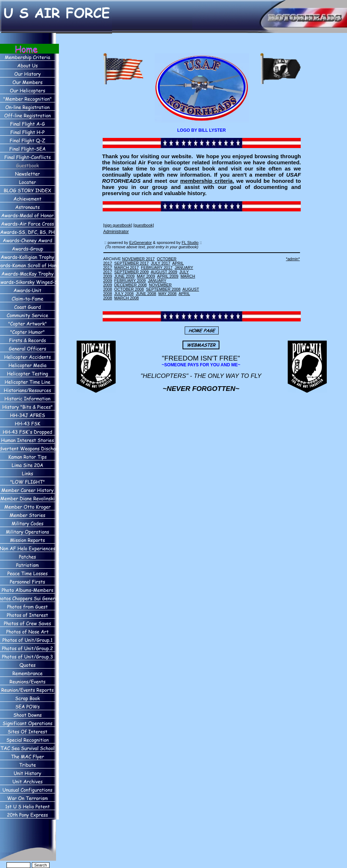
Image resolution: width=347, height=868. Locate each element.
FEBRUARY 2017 (157, 267)
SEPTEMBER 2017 (131, 263)
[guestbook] (144, 225)
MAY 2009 (146, 276)
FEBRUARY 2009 (130, 281)
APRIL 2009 (168, 276)
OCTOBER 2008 (129, 289)
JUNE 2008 (146, 294)
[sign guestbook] (118, 225)
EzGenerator (141, 243)
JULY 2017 (161, 263)
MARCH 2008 (127, 298)
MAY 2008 (167, 294)
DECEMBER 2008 (130, 285)
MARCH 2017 (127, 267)
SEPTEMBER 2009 (131, 272)
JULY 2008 (124, 294)
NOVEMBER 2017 (138, 259)
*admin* (293, 259)
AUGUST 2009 (164, 272)
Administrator (116, 232)
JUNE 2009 (124, 276)
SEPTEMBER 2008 (163, 289)
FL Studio (190, 243)
